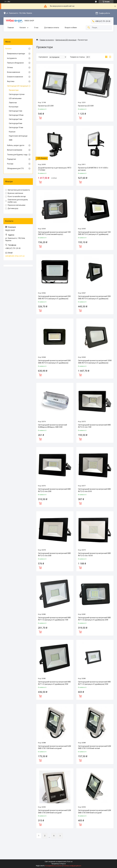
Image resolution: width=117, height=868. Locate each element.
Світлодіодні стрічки (17, 94)
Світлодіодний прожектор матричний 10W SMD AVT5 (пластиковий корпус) (54, 233)
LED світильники (15, 98)
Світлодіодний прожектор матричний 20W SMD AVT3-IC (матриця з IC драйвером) (54, 297)
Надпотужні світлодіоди (18, 136)
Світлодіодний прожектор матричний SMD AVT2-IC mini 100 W (94, 554)
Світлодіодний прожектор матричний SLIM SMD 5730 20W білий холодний (54, 811)
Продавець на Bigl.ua (59, 864)
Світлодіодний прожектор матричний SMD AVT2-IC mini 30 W (94, 490)
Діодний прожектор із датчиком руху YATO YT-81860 (55, 169)
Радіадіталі (12, 159)
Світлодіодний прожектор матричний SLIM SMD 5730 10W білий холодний (54, 747)
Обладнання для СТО (15, 168)
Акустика (11, 81)
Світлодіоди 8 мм (16, 123)
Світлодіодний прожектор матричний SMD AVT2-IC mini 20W (54, 490)
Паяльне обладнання (15, 63)
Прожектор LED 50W (86, 106)
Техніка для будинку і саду (17, 155)
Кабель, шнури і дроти (16, 145)
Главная (11, 28)
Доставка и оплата (52, 28)
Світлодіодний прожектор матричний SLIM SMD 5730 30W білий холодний (94, 811)
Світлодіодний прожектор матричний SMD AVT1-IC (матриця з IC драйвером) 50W (94, 683)
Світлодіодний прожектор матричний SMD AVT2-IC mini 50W (54, 554)
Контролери (14, 107)
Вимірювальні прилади (16, 54)
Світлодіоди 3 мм (16, 111)
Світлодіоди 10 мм (16, 127)
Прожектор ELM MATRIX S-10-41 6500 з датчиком (93, 169)
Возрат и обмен (71, 28)
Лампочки (13, 103)
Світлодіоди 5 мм (16, 119)
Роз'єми (10, 164)
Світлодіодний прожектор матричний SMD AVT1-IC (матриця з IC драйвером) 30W (54, 683)
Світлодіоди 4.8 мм (16, 115)
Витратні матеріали (15, 150)
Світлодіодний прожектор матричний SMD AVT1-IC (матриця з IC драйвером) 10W (54, 619)
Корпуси (12, 132)
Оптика (10, 67)
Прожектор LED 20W (46, 106)
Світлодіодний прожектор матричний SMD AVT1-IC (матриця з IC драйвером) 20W (94, 619)
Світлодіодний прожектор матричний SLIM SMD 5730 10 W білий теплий (94, 747)
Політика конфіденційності (72, 866)
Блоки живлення (14, 72)
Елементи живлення (15, 77)
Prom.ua (70, 862)
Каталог (23, 28)
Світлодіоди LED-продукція (66, 40)
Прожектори (14, 90)
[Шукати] (89, 28)
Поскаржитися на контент (54, 866)
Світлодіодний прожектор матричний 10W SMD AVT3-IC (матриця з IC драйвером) (94, 233)
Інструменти (12, 58)
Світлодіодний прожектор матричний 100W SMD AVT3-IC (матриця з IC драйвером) (95, 362)
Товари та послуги (47, 40)
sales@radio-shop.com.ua (15, 256)
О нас (36, 28)
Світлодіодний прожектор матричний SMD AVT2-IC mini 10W (94, 426)
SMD (11, 140)
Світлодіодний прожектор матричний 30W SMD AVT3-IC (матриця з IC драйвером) (94, 297)
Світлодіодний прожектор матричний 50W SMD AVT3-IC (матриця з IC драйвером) (54, 362)
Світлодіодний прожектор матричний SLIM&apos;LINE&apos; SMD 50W (52, 426)
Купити (40, 118)
